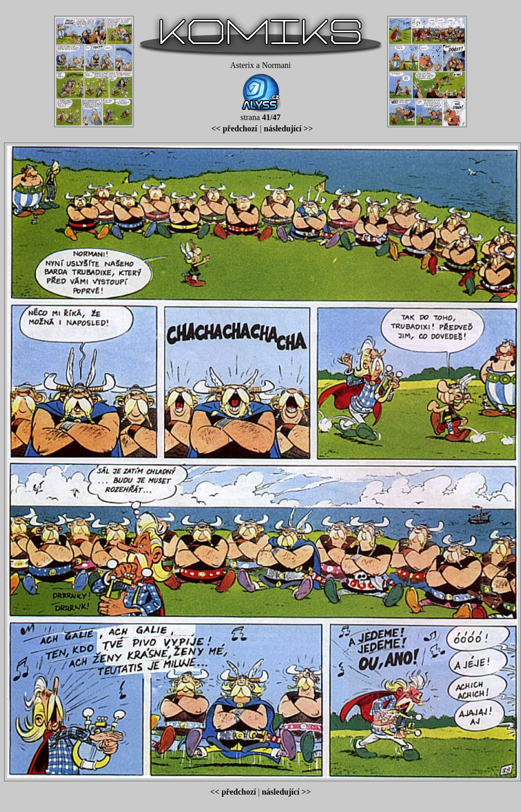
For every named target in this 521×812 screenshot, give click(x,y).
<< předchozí (234, 129)
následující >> (289, 129)
